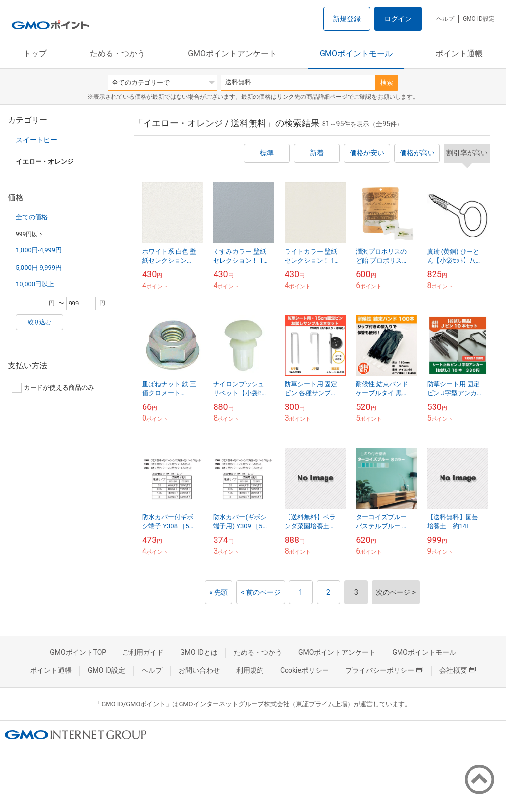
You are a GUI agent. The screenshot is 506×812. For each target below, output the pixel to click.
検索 (387, 83)
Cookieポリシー (305, 670)
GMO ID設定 (479, 19)
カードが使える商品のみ (53, 388)
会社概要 (458, 670)
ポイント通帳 (459, 53)
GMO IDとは (199, 652)
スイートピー (36, 140)
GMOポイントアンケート (232, 53)
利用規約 (250, 670)
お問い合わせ (199, 670)
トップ (35, 53)
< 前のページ (261, 592)
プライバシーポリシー (384, 670)
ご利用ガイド (143, 652)
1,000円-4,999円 (39, 250)
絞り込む (39, 322)
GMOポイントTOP (78, 652)
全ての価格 (32, 217)
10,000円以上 (35, 284)
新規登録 (347, 19)
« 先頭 (218, 592)
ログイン (398, 19)
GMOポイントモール (356, 53)
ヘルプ (445, 19)
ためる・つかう (117, 53)
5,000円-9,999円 (39, 267)
